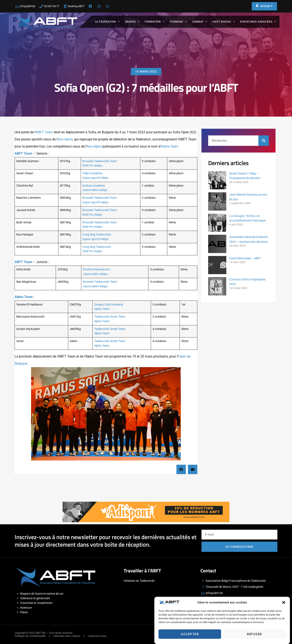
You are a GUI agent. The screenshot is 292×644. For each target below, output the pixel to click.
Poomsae (178, 22)
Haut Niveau (224, 22)
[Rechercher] (264, 141)
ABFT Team (45, 132)
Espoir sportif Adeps (95, 178)
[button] (284, 604)
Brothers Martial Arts (96, 269)
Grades (132, 22)
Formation (155, 22)
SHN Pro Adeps (92, 166)
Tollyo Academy (93, 173)
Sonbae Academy (94, 186)
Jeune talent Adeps (95, 190)
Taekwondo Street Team (110, 317)
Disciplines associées (258, 22)
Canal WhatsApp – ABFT (245, 258)
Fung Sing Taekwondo (97, 235)
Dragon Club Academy (109, 305)
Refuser (254, 636)
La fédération (107, 22)
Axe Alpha (65, 139)
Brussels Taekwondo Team (100, 161)
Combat (200, 22)
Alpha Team (170, 146)
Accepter (190, 636)
